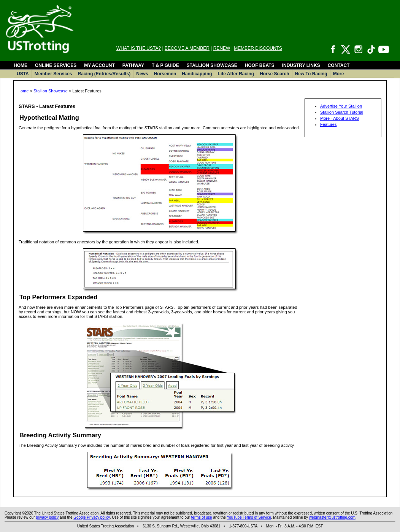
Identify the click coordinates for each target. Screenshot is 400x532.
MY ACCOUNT (99, 65)
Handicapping (197, 74)
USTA (23, 74)
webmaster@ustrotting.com (332, 517)
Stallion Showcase (51, 91)
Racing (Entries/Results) (104, 74)
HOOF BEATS (260, 65)
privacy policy (47, 517)
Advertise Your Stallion (341, 106)
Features (328, 124)
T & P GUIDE (165, 65)
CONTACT (339, 65)
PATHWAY (133, 65)
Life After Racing (236, 74)
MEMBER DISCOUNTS (258, 48)
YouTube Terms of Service (249, 517)
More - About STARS (340, 118)
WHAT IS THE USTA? (139, 48)
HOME (21, 65)
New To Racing (311, 74)
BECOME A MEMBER (187, 48)
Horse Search (274, 74)
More (339, 74)
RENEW (222, 48)
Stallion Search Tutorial (342, 112)
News (142, 74)
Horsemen (165, 74)
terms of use (202, 517)
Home (23, 91)
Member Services (53, 74)
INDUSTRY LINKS (301, 65)
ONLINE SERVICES (56, 65)
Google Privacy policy (91, 517)
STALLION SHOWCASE (212, 65)
